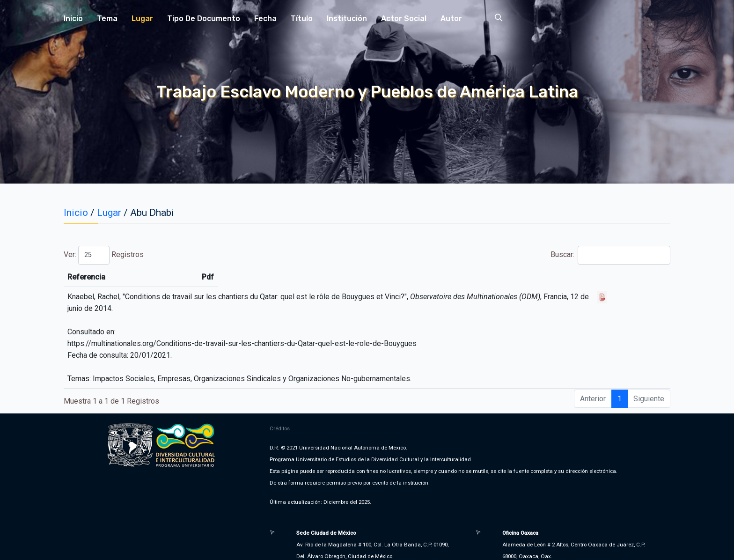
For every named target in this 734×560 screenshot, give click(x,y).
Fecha (265, 18)
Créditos (280, 417)
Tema (107, 18)
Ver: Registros (104, 255)
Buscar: (610, 255)
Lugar (142, 18)
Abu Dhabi (152, 213)
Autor (451, 18)
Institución (347, 18)
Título (302, 18)
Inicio (73, 18)
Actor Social (404, 18)
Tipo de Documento (204, 18)
